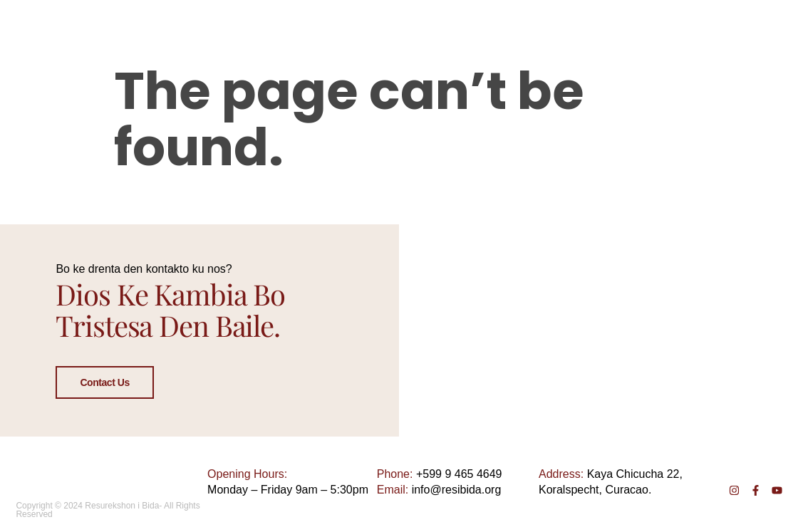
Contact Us (104, 382)
